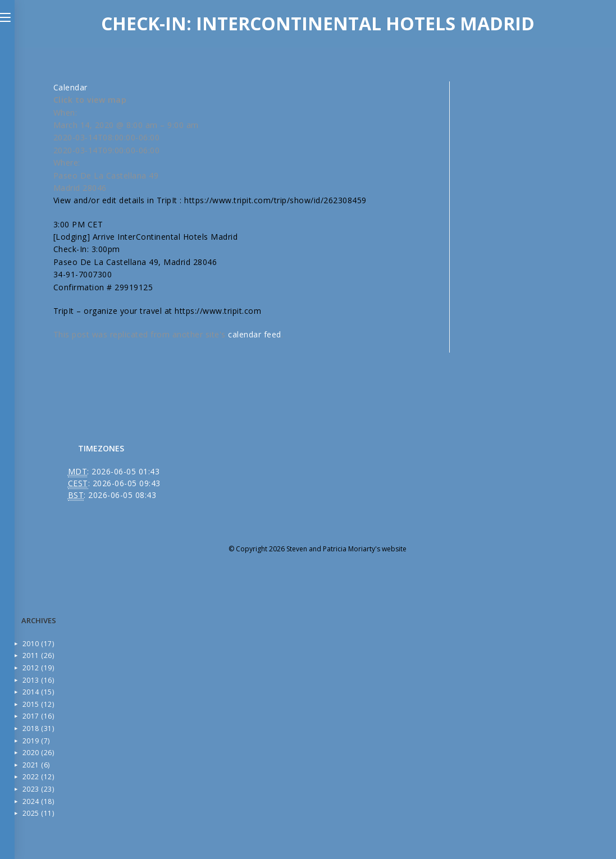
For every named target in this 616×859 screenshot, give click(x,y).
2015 (38, 704)
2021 (36, 765)
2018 (38, 728)
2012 (38, 668)
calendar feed (255, 334)
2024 (38, 801)
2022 (38, 777)
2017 (38, 716)
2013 (38, 680)
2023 (38, 789)
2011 (38, 655)
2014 (38, 692)
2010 (38, 644)
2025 (38, 813)
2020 (38, 753)
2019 (36, 741)
